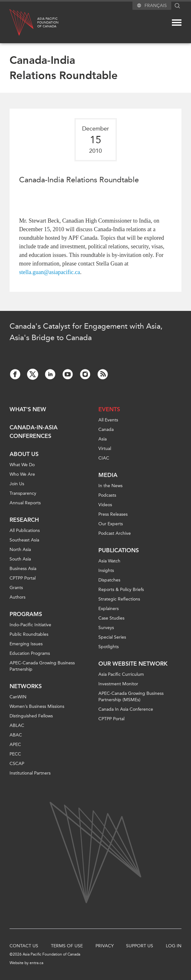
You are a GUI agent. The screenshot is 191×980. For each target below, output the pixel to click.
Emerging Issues (26, 644)
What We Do (22, 465)
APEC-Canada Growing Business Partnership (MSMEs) (131, 697)
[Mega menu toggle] (177, 23)
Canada (106, 430)
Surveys (106, 628)
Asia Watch (109, 561)
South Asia (20, 559)
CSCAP (17, 764)
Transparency (23, 493)
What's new (28, 409)
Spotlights (109, 647)
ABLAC (17, 725)
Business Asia (23, 569)
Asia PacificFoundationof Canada (48, 23)
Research (24, 520)
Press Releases (113, 514)
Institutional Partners (30, 773)
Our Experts (111, 524)
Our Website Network (133, 664)
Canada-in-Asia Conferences (34, 432)
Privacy (105, 946)
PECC (15, 754)
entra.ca (36, 963)
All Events (108, 420)
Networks (26, 686)
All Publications (25, 530)
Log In (174, 946)
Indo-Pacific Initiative (30, 625)
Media (108, 475)
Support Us (140, 946)
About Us (24, 454)
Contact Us (24, 946)
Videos (105, 505)
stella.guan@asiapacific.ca (50, 272)
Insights (106, 571)
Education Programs (30, 653)
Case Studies (111, 618)
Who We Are (22, 474)
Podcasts (107, 495)
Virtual (105, 449)
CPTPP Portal (23, 578)
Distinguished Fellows (31, 716)
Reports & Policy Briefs (121, 590)
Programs (26, 614)
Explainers (109, 609)
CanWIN (18, 697)
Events (109, 409)
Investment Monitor (118, 684)
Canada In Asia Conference (126, 709)
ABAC (16, 735)
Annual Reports (25, 503)
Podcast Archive (115, 533)
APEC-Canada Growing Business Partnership (42, 666)
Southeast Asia (24, 540)
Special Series (112, 637)
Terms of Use (67, 946)
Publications (119, 550)
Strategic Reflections (119, 599)
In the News (110, 486)
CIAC (104, 458)
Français (156, 6)
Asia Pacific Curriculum (121, 674)
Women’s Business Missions (37, 706)
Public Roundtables (29, 634)
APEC (15, 745)
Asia (103, 439)
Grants (16, 588)
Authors (18, 597)
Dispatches (109, 580)
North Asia (20, 550)
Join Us (17, 484)
